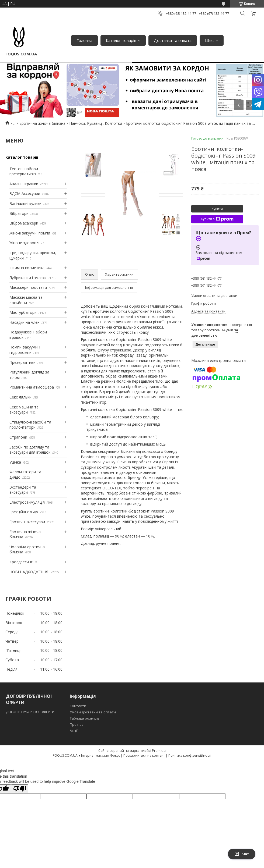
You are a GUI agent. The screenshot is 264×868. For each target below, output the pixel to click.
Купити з (217, 219)
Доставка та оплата (173, 40)
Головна (84, 40)
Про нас (77, 724)
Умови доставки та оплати (93, 712)
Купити (217, 209)
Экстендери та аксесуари (23, 490)
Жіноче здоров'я (24, 243)
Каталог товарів (121, 40)
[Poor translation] (20, 789)
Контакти (78, 706)
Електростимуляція (27, 502)
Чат (242, 854)
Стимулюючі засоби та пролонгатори (30, 425)
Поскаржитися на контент (144, 755)
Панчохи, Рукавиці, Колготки (96, 123)
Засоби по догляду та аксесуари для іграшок (30, 450)
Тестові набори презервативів (24, 171)
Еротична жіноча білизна (42, 123)
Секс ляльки (20, 397)
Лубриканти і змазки (28, 278)
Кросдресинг (21, 562)
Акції (74, 731)
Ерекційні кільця (24, 512)
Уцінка (15, 462)
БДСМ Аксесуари (25, 193)
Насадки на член (25, 322)
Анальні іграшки (24, 184)
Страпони (18, 437)
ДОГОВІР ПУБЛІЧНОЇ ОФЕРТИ (31, 712)
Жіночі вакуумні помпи (30, 233)
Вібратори (19, 213)
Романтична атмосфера (32, 387)
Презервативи (22, 362)
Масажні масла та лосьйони (26, 300)
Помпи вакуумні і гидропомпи (25, 350)
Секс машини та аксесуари (24, 410)
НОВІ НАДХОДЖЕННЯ (29, 572)
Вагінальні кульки (25, 203)
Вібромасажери (24, 223)
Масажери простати (28, 287)
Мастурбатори (23, 312)
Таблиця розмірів (85, 718)
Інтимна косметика (27, 268)
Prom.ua (159, 750)
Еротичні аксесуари (27, 522)
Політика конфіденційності (190, 755)
